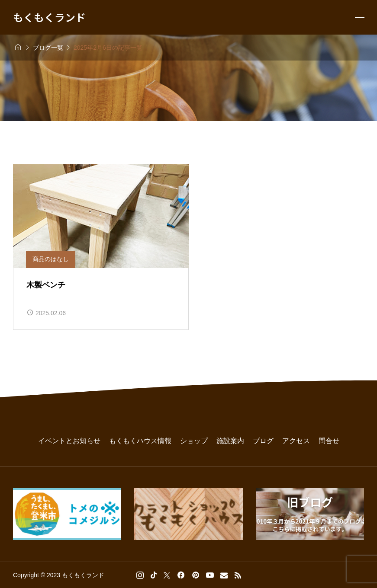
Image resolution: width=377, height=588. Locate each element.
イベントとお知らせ (69, 441)
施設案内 (230, 441)
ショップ (194, 441)
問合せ (329, 441)
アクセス (296, 441)
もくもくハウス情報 (140, 441)
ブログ (263, 441)
